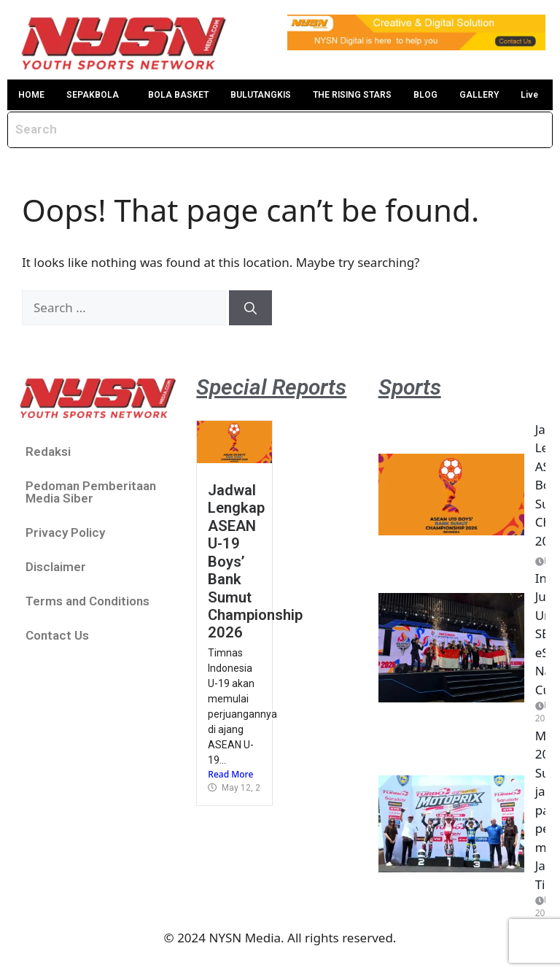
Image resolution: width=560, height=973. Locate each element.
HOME (31, 95)
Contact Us (57, 635)
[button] (96, 95)
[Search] (250, 308)
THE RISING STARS (352, 95)
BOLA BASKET (178, 95)
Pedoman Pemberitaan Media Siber (91, 492)
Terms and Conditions (87, 601)
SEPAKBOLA (93, 95)
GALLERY (479, 95)
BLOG (425, 95)
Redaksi (48, 451)
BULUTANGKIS (261, 95)
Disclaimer (56, 567)
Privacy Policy (65, 532)
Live (529, 95)
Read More (230, 774)
